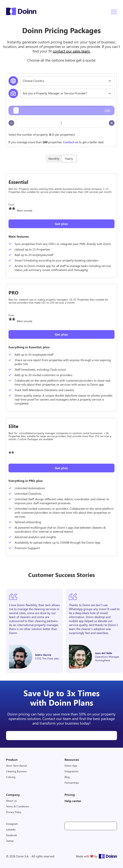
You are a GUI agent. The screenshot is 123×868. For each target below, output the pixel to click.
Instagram (12, 824)
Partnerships (72, 783)
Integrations (72, 771)
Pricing (70, 795)
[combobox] (67, 81)
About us (11, 801)
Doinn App (71, 766)
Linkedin (11, 829)
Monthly (54, 158)
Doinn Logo (21, 11)
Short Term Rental (16, 766)
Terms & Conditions (18, 806)
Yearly (69, 158)
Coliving (11, 777)
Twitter (10, 841)
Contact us (71, 142)
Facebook (11, 835)
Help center (73, 801)
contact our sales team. (72, 51)
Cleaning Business (16, 771)
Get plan (61, 224)
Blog (67, 777)
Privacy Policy (14, 812)
